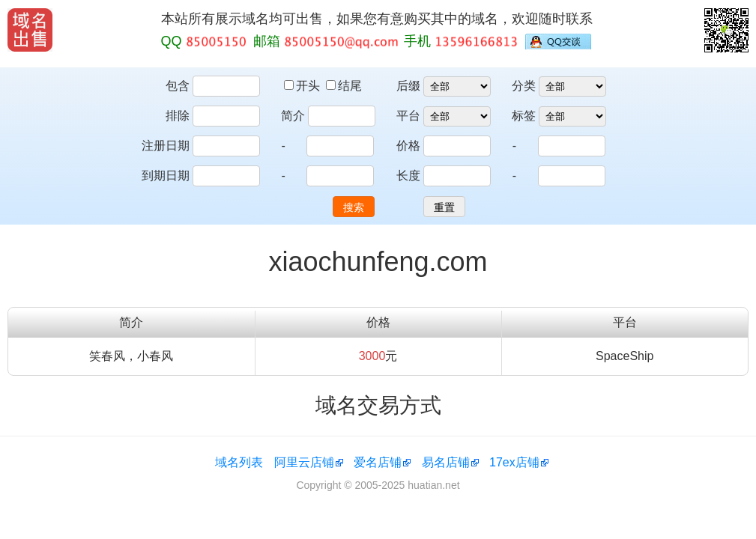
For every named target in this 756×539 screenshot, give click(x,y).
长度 (408, 176)
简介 (293, 116)
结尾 (344, 86)
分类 (524, 86)
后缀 (408, 86)
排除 (178, 116)
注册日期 (166, 146)
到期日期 (166, 176)
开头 (303, 86)
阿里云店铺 (304, 462)
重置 (444, 207)
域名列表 (239, 462)
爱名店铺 (378, 462)
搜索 (354, 207)
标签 (524, 116)
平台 (408, 116)
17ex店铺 (514, 462)
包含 (178, 86)
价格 (408, 146)
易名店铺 (446, 462)
